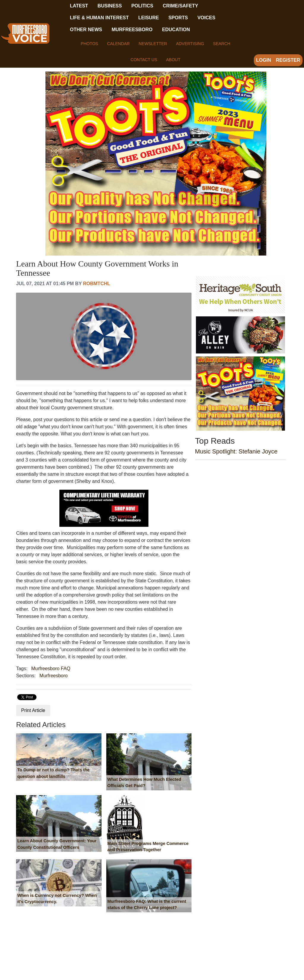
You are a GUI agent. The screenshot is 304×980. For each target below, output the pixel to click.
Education (176, 30)
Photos (90, 44)
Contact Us (144, 60)
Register (288, 60)
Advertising (190, 44)
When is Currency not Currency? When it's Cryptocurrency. (57, 899)
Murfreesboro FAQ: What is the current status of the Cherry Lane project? (147, 905)
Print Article (33, 710)
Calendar (118, 44)
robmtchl (96, 284)
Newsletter (153, 44)
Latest (79, 6)
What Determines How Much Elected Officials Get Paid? (144, 783)
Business (110, 6)
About (173, 60)
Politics (142, 6)
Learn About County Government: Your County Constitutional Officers (57, 844)
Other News (86, 30)
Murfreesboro (132, 30)
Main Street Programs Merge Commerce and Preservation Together (148, 847)
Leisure (149, 18)
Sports (178, 18)
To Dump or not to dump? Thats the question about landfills (53, 773)
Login (264, 60)
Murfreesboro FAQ (51, 669)
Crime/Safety (180, 6)
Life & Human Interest (99, 18)
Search (221, 44)
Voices (206, 18)
